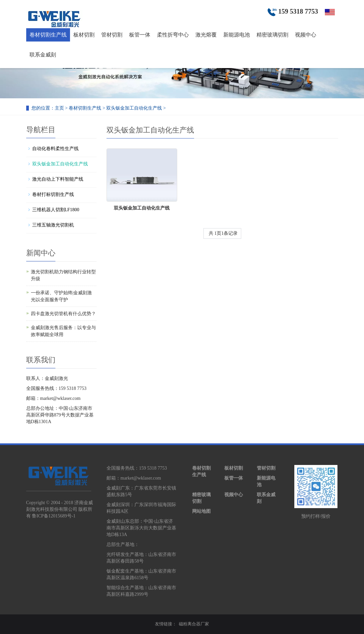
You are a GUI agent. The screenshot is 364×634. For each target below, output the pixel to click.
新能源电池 (237, 35)
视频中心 (306, 35)
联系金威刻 (43, 55)
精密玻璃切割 (272, 35)
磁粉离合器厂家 (194, 624)
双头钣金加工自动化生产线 (134, 108)
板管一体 (140, 35)
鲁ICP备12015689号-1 (54, 516)
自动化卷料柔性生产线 (55, 149)
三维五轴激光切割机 (53, 225)
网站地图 (201, 511)
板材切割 (84, 35)
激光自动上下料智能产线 (58, 179)
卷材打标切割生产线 (53, 194)
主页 (59, 108)
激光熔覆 (206, 35)
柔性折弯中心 (173, 35)
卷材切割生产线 (48, 35)
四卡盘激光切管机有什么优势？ (63, 314)
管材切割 (112, 35)
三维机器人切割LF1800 (56, 210)
